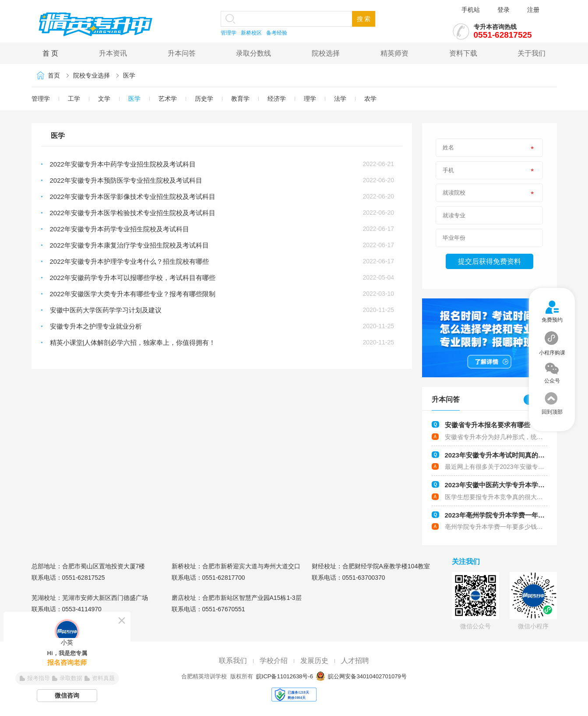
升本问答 (182, 53)
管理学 (229, 33)
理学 (310, 99)
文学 (104, 99)
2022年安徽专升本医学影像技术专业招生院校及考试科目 (133, 197)
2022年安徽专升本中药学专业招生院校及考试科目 (123, 164)
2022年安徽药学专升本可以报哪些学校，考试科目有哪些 (133, 278)
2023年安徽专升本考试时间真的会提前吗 (505, 455)
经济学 (277, 99)
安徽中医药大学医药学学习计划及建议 (106, 310)
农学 (370, 99)
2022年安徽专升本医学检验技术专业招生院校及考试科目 (133, 213)
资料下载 (463, 53)
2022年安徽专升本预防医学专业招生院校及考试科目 (126, 180)
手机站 (471, 10)
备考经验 (277, 33)
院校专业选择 (92, 75)
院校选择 (326, 53)
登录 (503, 10)
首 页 (50, 53)
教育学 (240, 99)
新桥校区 (251, 33)
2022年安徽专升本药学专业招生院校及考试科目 (120, 229)
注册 (533, 10)
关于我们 (532, 53)
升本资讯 (113, 53)
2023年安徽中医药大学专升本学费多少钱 (505, 485)
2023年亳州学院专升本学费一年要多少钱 (505, 515)
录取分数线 (254, 53)
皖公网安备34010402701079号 (367, 676)
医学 (129, 75)
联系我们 (233, 661)
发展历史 (314, 661)
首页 (54, 75)
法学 (340, 99)
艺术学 (168, 99)
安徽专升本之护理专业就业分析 (96, 326)
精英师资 (394, 53)
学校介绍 (274, 661)
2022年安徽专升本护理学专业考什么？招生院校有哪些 (129, 261)
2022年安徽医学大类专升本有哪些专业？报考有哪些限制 (133, 294)
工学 (74, 99)
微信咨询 (67, 695)
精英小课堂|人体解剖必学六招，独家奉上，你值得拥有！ (133, 342)
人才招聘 (355, 661)
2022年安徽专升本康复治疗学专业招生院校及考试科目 (129, 245)
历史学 (204, 99)
